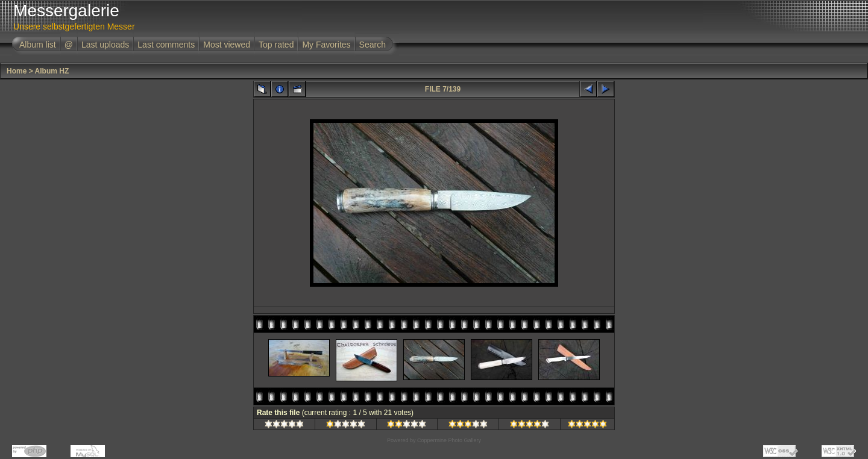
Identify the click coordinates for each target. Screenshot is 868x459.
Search (373, 45)
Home (17, 71)
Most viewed (227, 45)
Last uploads (105, 45)
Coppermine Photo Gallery (449, 440)
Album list (38, 45)
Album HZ (52, 71)
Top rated (276, 45)
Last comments (166, 45)
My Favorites (326, 45)
